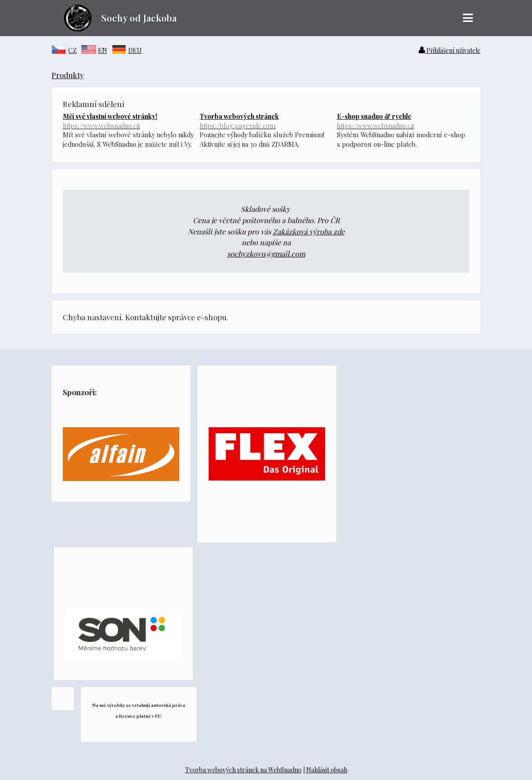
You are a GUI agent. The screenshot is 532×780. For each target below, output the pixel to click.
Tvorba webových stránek (266, 121)
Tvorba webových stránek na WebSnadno (243, 770)
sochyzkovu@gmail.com (266, 254)
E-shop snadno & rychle (403, 121)
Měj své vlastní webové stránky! (129, 121)
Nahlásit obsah (327, 770)
